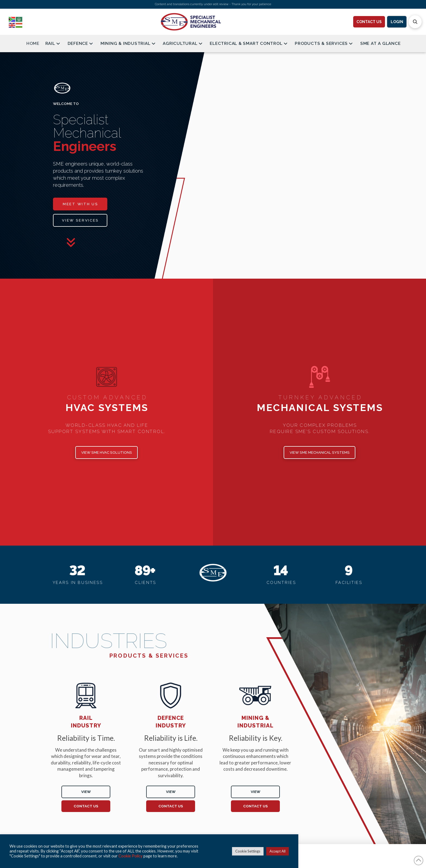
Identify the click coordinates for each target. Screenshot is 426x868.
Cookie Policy (131, 856)
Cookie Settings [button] (248, 851)
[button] (415, 22)
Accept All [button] (278, 851)
